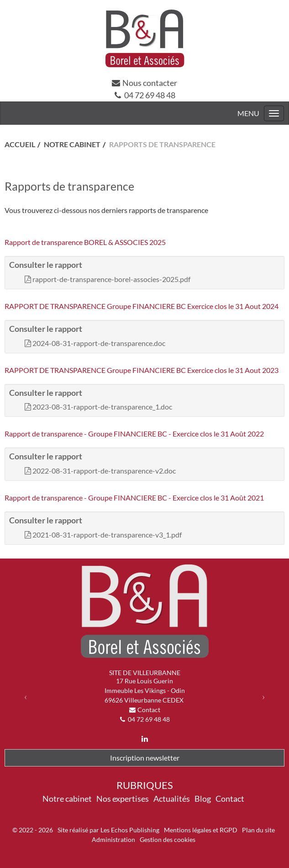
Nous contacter (150, 83)
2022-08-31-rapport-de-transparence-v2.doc (104, 471)
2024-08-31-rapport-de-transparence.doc (99, 343)
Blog (203, 799)
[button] (26, 697)
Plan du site (258, 830)
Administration (113, 839)
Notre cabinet (67, 799)
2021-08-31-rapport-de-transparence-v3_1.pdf (107, 535)
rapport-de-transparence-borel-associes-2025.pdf (111, 279)
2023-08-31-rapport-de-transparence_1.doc (102, 407)
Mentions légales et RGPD (201, 830)
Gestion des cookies (168, 839)
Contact (149, 710)
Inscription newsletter (145, 758)
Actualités (172, 799)
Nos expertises (123, 799)
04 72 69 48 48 (150, 95)
